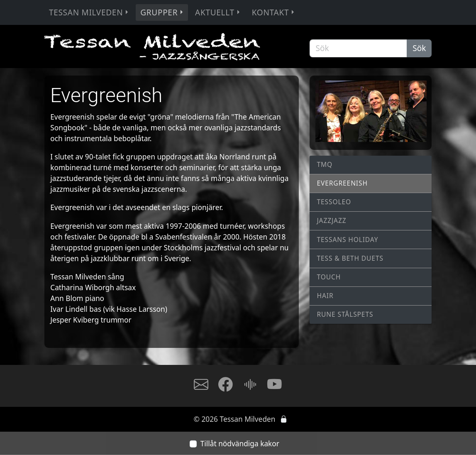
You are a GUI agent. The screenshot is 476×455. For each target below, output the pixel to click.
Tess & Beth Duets (350, 258)
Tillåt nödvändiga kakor (240, 443)
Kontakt (274, 12)
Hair (325, 296)
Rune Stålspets (345, 314)
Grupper (162, 12)
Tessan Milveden (90, 12)
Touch (329, 277)
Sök (419, 48)
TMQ (325, 164)
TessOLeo (334, 202)
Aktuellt (218, 12)
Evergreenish (342, 183)
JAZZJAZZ (332, 220)
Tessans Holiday (348, 240)
